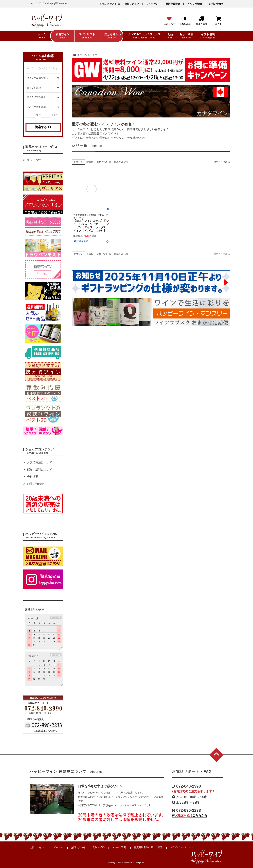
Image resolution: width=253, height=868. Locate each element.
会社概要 (33, 477)
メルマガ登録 (194, 4)
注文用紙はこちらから (45, 731)
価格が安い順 (104, 162)
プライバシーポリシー (182, 847)
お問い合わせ (216, 4)
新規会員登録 (173, 4)
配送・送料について (40, 469)
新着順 (90, 162)
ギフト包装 (34, 160)
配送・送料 (99, 847)
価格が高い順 (121, 162)
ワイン (84, 55)
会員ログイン (132, 4)
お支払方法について (40, 462)
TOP (75, 55)
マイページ (152, 4)
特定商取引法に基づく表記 (148, 847)
